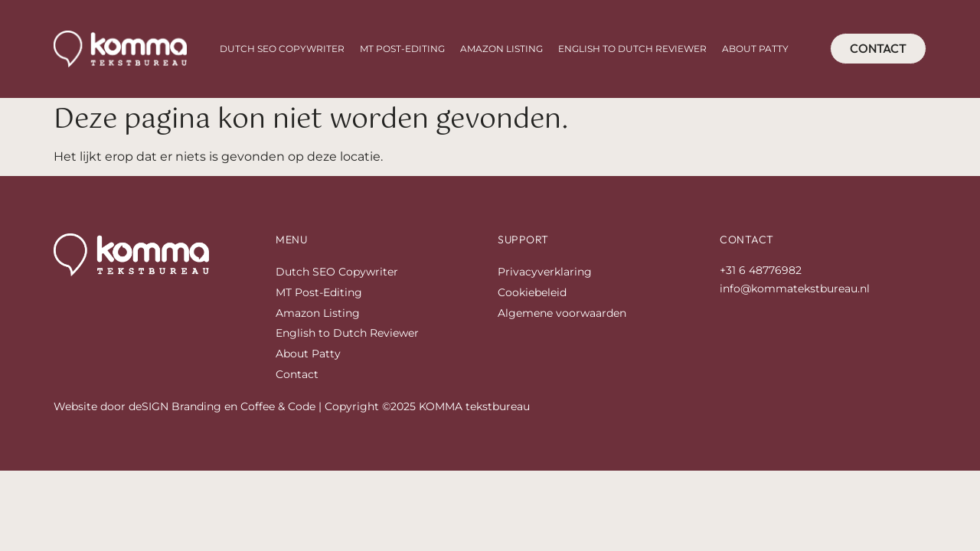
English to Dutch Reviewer (632, 49)
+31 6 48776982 (761, 270)
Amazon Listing (501, 49)
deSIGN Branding (175, 406)
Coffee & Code (278, 406)
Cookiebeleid (532, 292)
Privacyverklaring (545, 272)
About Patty (755, 49)
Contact (297, 374)
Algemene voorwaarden (562, 313)
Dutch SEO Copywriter (282, 49)
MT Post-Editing (402, 49)
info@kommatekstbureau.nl (795, 289)
